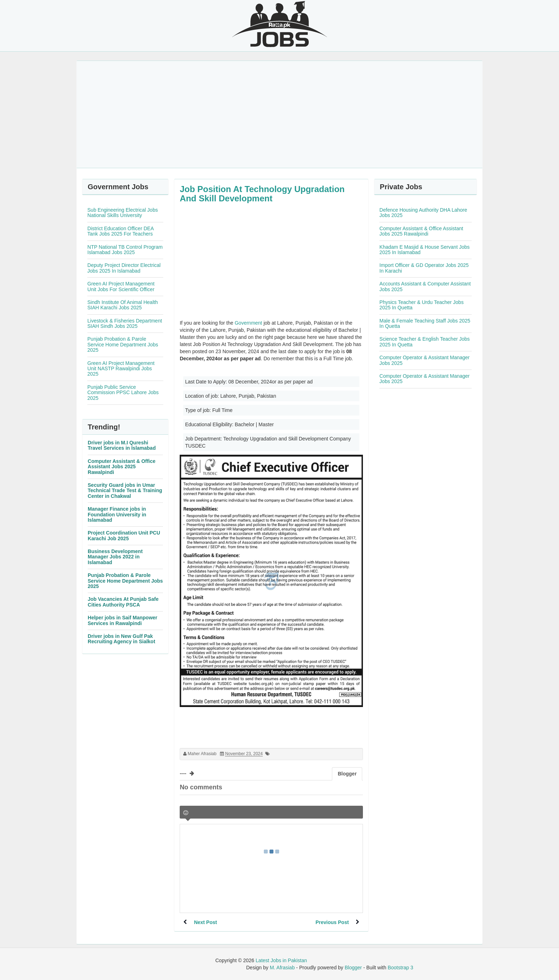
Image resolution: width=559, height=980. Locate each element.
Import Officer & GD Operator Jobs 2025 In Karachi (424, 268)
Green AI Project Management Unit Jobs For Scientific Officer (121, 286)
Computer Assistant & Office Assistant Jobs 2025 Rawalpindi (122, 467)
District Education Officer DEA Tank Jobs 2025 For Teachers (120, 231)
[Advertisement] (279, 114)
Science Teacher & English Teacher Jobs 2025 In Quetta (424, 342)
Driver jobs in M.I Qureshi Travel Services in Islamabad (122, 445)
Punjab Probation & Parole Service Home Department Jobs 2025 (123, 344)
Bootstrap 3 (400, 968)
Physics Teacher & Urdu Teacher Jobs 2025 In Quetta (421, 305)
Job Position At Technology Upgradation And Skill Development (262, 194)
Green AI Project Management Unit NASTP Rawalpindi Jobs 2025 (121, 369)
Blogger (353, 968)
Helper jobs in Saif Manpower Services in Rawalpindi (122, 620)
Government (248, 323)
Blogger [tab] (347, 774)
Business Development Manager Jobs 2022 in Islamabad (115, 557)
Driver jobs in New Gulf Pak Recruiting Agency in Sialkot (121, 639)
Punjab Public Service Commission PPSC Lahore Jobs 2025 (123, 393)
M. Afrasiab (282, 968)
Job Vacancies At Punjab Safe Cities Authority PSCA (123, 602)
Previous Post (332, 922)
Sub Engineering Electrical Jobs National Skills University (123, 213)
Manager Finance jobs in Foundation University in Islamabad (117, 514)
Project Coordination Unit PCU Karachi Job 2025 (124, 535)
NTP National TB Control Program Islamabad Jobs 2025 (125, 250)
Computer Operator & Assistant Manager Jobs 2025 (424, 360)
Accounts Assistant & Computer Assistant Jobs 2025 (425, 286)
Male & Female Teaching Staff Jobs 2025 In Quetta (425, 323)
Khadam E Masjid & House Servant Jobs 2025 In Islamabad (424, 250)
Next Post (206, 922)
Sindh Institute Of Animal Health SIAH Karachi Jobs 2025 (123, 305)
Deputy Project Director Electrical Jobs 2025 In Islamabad (124, 268)
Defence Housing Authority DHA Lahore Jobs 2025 (423, 213)
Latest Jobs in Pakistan (281, 960)
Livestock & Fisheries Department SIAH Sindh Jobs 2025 (125, 323)
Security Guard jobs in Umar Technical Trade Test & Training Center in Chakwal (125, 491)
